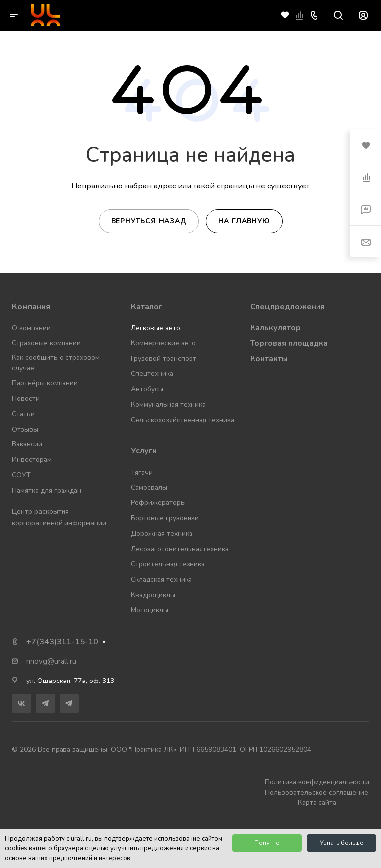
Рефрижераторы (158, 503)
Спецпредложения (287, 307)
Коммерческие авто (163, 343)
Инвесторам (32, 460)
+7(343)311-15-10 (62, 642)
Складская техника (161, 580)
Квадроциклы (153, 595)
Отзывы (25, 429)
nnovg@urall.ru (51, 661)
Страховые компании (46, 343)
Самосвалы (149, 487)
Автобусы (147, 389)
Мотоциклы (150, 610)
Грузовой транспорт (164, 358)
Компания (31, 307)
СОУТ (21, 475)
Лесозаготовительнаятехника (180, 549)
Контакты (269, 359)
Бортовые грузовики (165, 518)
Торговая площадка (289, 343)
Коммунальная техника (168, 404)
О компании (31, 328)
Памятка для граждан (47, 490)
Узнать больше (342, 843)
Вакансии (27, 444)
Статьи (23, 414)
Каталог (147, 307)
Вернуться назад (149, 221)
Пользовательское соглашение (317, 792)
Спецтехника (152, 374)
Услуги (144, 451)
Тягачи (142, 472)
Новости (26, 399)
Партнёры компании (45, 383)
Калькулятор (275, 328)
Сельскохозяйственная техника (183, 420)
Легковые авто (156, 328)
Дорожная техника (162, 533)
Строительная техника (168, 564)
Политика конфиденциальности (317, 782)
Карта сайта (317, 802)
